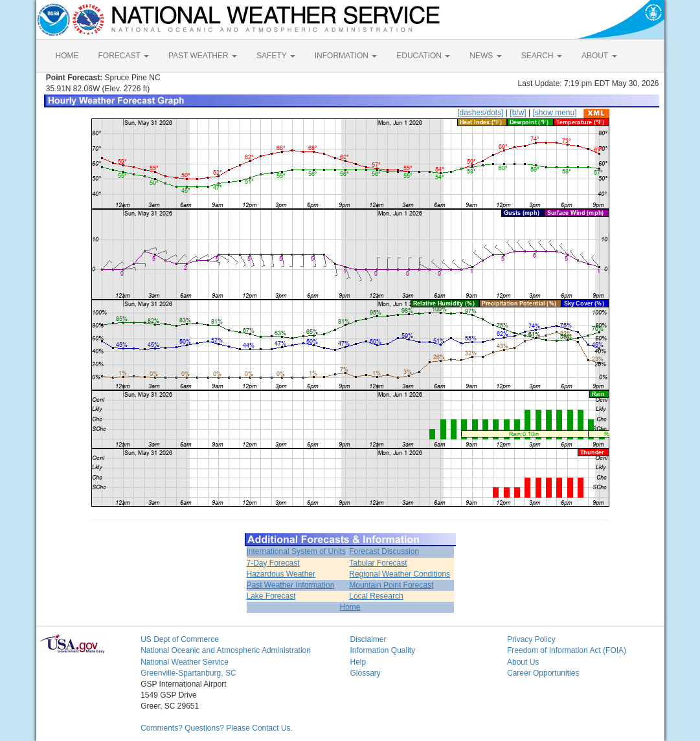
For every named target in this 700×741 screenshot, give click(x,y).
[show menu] (554, 113)
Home (350, 607)
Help (358, 662)
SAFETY (276, 56)
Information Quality (382, 650)
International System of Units (296, 551)
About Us (523, 662)
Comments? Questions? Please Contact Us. (217, 728)
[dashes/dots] (480, 113)
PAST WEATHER (203, 56)
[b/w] (518, 113)
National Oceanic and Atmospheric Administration (226, 650)
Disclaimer (368, 639)
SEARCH (542, 56)
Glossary (365, 673)
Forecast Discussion (384, 551)
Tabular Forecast (378, 563)
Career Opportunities (543, 673)
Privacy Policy (531, 639)
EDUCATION (423, 56)
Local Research (376, 596)
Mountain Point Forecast (391, 585)
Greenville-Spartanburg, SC (188, 673)
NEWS (485, 56)
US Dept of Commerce (180, 639)
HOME (67, 56)
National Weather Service (185, 662)
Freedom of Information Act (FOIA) (567, 650)
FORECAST (124, 56)
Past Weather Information (291, 585)
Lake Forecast (271, 596)
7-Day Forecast (273, 563)
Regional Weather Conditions (400, 574)
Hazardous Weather (281, 574)
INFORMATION (346, 56)
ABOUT (599, 56)
